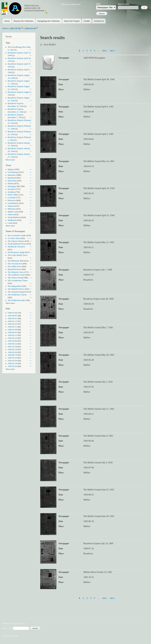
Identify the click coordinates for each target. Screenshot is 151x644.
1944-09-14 (12, 355)
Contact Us (99, 21)
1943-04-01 (12, 316)
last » (113, 50)
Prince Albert (13, 195)
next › (105, 50)
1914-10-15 (30, 28)
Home (7, 21)
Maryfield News (14, 269)
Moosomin (12, 181)
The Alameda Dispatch (17, 292)
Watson (11, 215)
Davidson (12, 189)
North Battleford (14, 217)
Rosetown (12, 200)
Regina (11, 169)
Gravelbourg (13, 172)
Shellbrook (12, 220)
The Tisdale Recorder (16, 300)
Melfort (11, 184)
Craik (10, 223)
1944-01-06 (12, 313)
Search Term (7, 628)
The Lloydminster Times (18, 281)
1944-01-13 (12, 321)
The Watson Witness (16, 241)
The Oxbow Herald (15, 278)
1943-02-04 (12, 361)
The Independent (14, 286)
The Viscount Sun (15, 264)
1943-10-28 (12, 347)
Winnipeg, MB (14, 186)
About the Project (72, 21)
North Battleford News (17, 244)
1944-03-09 (12, 330)
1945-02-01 (12, 324)
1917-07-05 (15, 28)
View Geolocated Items (71, 4)
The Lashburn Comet (16, 275)
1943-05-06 (12, 341)
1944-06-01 (12, 332)
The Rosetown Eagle (16, 252)
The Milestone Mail (16, 261)
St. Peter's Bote (14, 238)
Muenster (11, 175)
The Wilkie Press (15, 267)
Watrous (11, 206)
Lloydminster (13, 203)
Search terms (124, 4)
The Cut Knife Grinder (17, 235)
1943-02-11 (12, 335)
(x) (22, 28)
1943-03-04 (12, 366)
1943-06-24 (12, 344)
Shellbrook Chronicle (16, 247)
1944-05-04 (12, 352)
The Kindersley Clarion (17, 295)
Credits (87, 21)
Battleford (12, 178)
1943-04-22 (12, 338)
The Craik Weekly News (18, 255)
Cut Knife (12, 198)
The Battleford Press (16, 289)
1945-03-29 (12, 358)
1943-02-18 (12, 363)
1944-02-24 (12, 349)
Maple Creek (13, 212)
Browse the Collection (24, 21)
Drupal (15, 636)
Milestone (12, 209)
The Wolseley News (16, 272)
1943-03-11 (12, 327)
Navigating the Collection (49, 21)
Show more (10, 160)
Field (98, 4)
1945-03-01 (12, 318)
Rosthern (11, 192)
